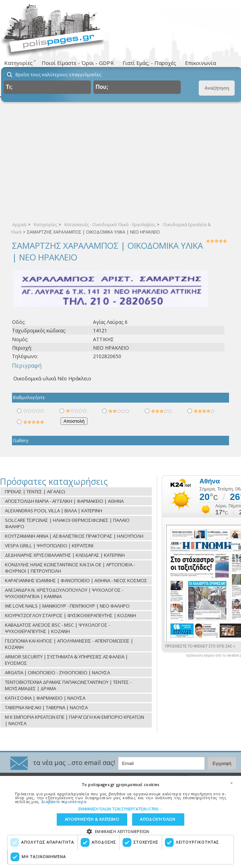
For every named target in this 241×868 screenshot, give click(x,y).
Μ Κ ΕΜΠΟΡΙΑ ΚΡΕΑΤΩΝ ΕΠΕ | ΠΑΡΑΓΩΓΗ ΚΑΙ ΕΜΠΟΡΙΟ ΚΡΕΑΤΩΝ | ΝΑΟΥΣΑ (75, 720)
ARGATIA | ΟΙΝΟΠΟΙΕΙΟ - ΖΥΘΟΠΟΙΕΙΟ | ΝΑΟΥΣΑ (57, 673)
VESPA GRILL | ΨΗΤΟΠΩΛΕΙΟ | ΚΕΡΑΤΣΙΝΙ (49, 545)
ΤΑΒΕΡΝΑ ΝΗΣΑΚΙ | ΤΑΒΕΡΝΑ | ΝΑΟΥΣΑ (46, 707)
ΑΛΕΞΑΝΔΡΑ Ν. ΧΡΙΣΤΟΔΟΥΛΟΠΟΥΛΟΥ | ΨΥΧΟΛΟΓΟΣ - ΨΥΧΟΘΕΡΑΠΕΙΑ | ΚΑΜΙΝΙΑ (64, 593)
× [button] (231, 783)
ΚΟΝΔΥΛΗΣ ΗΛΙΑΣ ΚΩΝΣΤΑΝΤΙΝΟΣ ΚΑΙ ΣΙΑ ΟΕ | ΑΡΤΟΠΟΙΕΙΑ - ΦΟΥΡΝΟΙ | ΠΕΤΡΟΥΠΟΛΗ (70, 568)
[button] (121, 809)
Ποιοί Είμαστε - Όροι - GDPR (78, 63)
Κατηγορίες (45, 225)
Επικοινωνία (200, 63)
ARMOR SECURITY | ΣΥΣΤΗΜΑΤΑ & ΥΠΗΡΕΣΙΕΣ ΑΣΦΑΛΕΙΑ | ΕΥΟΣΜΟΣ (66, 660)
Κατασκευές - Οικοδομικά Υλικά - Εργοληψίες (110, 225)
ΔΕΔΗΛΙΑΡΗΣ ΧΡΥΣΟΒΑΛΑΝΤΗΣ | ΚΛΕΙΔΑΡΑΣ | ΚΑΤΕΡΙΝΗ (65, 555)
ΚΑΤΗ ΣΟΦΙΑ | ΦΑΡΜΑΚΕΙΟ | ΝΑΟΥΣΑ (45, 698)
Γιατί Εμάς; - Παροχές (149, 63)
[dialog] (121, 822)
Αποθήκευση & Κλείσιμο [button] (92, 819)
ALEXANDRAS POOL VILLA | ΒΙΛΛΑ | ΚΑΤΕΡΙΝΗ (54, 511)
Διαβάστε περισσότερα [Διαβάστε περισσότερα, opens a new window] (64, 801)
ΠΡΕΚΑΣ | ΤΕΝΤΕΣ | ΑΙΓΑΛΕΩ (35, 492)
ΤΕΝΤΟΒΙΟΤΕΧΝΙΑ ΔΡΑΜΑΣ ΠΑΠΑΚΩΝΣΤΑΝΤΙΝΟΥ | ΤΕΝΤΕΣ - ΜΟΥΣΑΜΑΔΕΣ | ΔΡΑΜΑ (68, 685)
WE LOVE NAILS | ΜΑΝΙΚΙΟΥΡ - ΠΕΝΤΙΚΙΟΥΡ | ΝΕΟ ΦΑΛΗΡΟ (67, 606)
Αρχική (19, 225)
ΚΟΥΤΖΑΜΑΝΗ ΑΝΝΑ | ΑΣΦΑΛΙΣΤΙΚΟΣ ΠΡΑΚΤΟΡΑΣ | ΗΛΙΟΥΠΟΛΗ (74, 536)
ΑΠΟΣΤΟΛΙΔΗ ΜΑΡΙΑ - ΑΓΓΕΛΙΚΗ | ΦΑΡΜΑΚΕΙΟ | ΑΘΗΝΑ (64, 501)
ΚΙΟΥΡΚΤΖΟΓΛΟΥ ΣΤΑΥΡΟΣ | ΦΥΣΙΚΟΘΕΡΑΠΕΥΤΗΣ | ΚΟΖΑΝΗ (70, 615)
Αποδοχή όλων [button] (157, 819)
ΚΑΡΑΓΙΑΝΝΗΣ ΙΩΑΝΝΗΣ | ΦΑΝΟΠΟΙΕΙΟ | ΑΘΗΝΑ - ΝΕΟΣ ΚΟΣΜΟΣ (76, 580)
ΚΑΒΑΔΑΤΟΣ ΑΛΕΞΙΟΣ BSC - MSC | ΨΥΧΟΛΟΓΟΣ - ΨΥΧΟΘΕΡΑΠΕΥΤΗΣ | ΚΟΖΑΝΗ (57, 628)
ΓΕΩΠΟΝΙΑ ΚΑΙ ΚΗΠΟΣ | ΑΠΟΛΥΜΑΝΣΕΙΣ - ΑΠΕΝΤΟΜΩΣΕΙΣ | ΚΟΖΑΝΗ (69, 644)
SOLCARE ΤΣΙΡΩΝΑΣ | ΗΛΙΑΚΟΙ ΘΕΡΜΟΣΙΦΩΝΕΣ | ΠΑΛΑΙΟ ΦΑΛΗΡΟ (67, 523)
